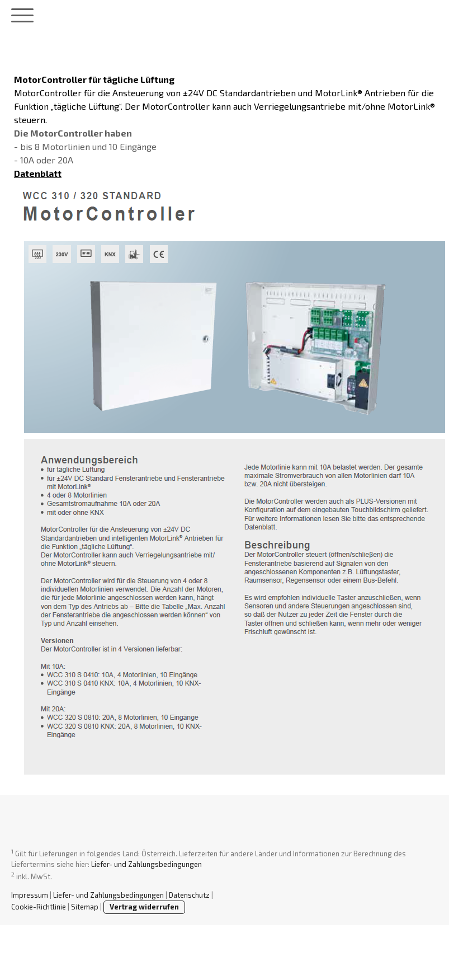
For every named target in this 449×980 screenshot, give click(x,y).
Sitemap (85, 907)
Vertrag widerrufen (144, 907)
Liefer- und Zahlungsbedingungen (146, 864)
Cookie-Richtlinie (39, 907)
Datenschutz (189, 895)
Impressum (30, 895)
